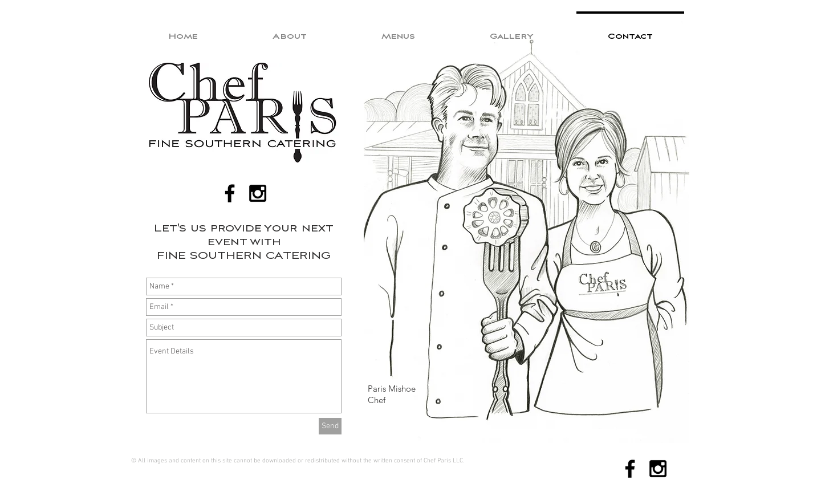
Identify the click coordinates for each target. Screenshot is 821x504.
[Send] (330, 426)
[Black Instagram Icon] (258, 193)
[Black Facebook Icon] (230, 193)
